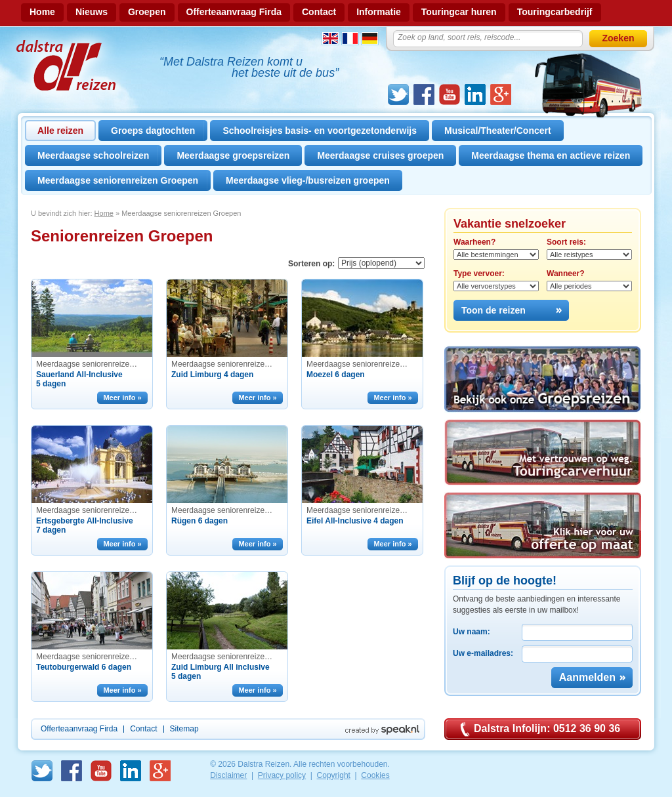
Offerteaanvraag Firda (234, 12)
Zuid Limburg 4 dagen (212, 375)
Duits (370, 38)
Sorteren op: (311, 264)
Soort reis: (566, 242)
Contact (319, 12)
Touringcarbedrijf (555, 12)
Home (42, 12)
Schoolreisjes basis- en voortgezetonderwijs (320, 131)
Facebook (424, 94)
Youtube (450, 94)
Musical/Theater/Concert (498, 131)
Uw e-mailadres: (483, 653)
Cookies (375, 775)
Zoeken (618, 38)
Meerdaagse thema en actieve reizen (551, 155)
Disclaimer (228, 775)
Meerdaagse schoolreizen (93, 155)
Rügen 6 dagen (199, 521)
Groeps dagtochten (153, 131)
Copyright (334, 775)
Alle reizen (60, 131)
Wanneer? (566, 274)
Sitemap (184, 729)
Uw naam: (472, 632)
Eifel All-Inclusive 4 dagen (355, 521)
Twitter (398, 94)
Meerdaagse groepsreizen (233, 155)
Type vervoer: (479, 274)
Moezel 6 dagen (336, 375)
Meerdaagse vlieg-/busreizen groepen (308, 180)
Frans (350, 38)
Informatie (379, 12)
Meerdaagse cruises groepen (380, 155)
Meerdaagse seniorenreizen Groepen (118, 180)
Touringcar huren (459, 12)
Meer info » (122, 398)
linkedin (475, 94)
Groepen (147, 12)
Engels (330, 38)
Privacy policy (282, 775)
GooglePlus (501, 94)
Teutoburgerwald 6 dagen (84, 667)
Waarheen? (474, 242)
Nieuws (92, 12)
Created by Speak (382, 730)
